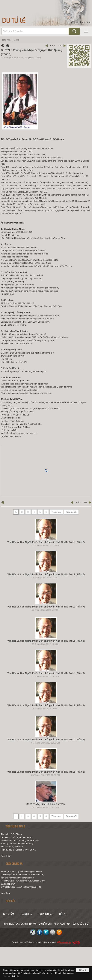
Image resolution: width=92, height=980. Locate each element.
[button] (86, 31)
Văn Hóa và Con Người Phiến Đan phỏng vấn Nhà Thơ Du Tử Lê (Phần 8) (46, 705)
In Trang (3, 502)
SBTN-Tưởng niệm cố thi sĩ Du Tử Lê (46, 804)
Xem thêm (6, 893)
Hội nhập (86, 23)
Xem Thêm (6, 856)
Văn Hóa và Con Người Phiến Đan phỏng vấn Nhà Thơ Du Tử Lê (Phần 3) (46, 641)
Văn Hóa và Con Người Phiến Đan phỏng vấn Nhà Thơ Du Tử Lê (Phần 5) (46, 574)
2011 (15, 204)
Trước (52, 46)
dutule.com (34, 942)
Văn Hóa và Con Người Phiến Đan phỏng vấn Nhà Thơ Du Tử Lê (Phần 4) (46, 740)
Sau (60, 46)
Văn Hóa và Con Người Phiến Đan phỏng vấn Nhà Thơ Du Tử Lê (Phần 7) (46, 607)
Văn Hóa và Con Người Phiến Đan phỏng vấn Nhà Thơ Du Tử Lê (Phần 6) (46, 673)
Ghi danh (75, 23)
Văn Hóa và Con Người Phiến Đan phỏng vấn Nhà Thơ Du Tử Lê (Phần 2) (46, 542)
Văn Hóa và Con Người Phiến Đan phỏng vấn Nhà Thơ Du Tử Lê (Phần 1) (46, 772)
